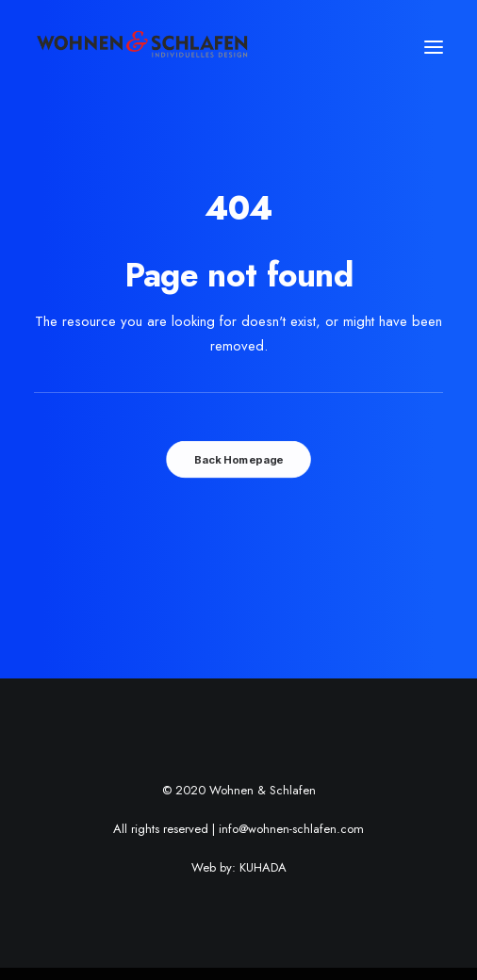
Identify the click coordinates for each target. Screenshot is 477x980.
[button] (434, 47)
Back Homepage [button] (238, 460)
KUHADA (263, 867)
